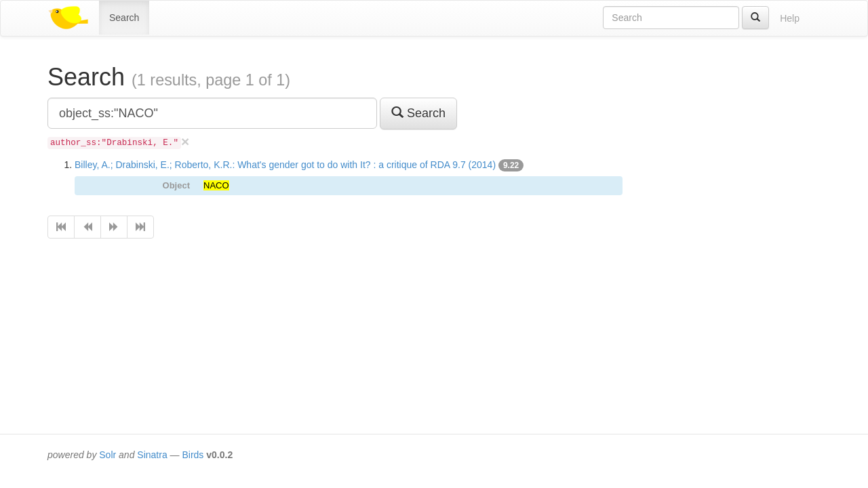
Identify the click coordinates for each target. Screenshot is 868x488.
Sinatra (152, 455)
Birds (193, 455)
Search (124, 18)
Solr (107, 455)
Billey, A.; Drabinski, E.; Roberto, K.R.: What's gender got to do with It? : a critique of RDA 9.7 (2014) (285, 165)
